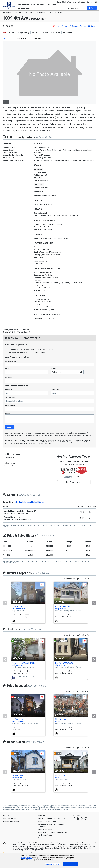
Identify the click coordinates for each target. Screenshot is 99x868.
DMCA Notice (62, 832)
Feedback (41, 819)
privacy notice (26, 858)
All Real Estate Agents (11, 821)
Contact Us (51, 818)
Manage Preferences (53, 864)
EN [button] (96, 2)
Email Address (10, 398)
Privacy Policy (51, 821)
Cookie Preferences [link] (45, 838)
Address (10, 361)
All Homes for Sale (10, 818)
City (7, 369)
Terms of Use (36, 444)
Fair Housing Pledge (45, 835)
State (53, 369)
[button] (92, 8)
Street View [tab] (36, 38)
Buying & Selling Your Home (66, 2)
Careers (90, 2)
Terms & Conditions (45, 829)
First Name (9, 390)
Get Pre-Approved (74, 482)
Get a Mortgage (24, 8)
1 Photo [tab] (8, 38)
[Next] (94, 603)
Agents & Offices (52, 5)
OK (70, 864)
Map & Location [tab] (22, 38)
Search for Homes (25, 5)
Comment (8, 413)
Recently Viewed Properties (76, 8)
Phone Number (10, 405)
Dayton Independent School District (30, 502)
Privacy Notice (47, 444)
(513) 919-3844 (23, 678)
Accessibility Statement (46, 832)
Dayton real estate (17, 809)
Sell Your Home (39, 5)
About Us (82, 2)
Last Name (55, 390)
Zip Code (8, 378)
